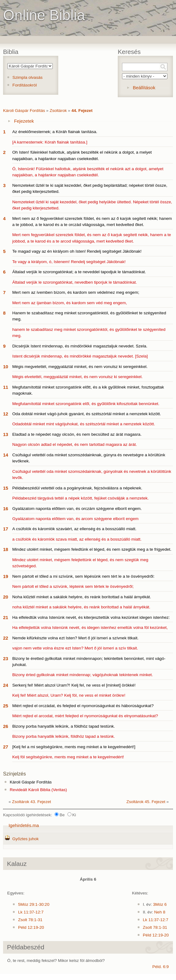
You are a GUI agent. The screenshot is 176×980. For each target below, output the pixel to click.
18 (6, 549)
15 (6, 488)
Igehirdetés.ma (24, 825)
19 (6, 576)
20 (6, 597)
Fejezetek (24, 121)
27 (6, 747)
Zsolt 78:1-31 (30, 920)
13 (6, 434)
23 (6, 658)
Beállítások (144, 88)
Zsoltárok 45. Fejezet (146, 802)
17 (6, 529)
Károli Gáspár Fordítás (24, 111)
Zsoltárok (58, 111)
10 (6, 367)
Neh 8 (160, 912)
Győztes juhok (25, 839)
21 (6, 617)
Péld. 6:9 (161, 967)
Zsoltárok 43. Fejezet (31, 802)
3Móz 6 (160, 904)
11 (6, 387)
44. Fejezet (82, 111)
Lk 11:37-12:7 (31, 912)
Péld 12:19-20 (31, 927)
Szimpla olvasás (28, 77)
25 (6, 706)
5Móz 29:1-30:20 (34, 904)
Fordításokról (25, 85)
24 (6, 685)
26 (6, 726)
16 (6, 509)
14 (6, 455)
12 (6, 414)
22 (6, 638)
